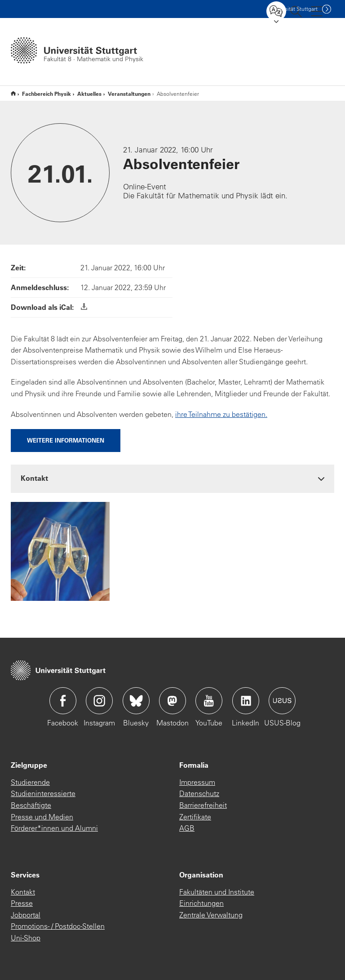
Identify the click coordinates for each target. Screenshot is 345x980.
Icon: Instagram (99, 701)
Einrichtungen (201, 903)
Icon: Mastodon (172, 701)
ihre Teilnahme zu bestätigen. (221, 414)
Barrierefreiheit (203, 805)
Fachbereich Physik (46, 94)
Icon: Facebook (63, 701)
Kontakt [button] (34, 478)
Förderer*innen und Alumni (54, 828)
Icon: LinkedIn (246, 701)
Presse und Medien (42, 817)
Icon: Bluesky (136, 701)
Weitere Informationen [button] (66, 440)
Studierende (30, 782)
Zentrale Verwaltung (211, 915)
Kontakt (23, 892)
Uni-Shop (26, 938)
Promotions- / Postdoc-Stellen (58, 926)
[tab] (172, 478)
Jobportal (26, 915)
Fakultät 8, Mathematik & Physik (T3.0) (13, 93)
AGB (187, 828)
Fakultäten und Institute (217, 892)
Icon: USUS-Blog (282, 701)
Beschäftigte (31, 805)
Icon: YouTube (209, 701)
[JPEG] (60, 550)
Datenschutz (199, 793)
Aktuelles (89, 94)
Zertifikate (195, 817)
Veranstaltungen (129, 94)
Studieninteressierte (43, 793)
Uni (293, 9)
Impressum (197, 782)
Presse (22, 903)
